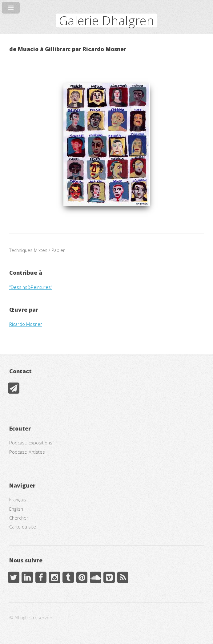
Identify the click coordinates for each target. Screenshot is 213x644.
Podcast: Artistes (27, 452)
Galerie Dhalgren (107, 20)
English (16, 509)
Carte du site (23, 527)
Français (18, 500)
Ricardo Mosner (26, 324)
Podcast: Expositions (31, 443)
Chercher (19, 518)
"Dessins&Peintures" (31, 287)
